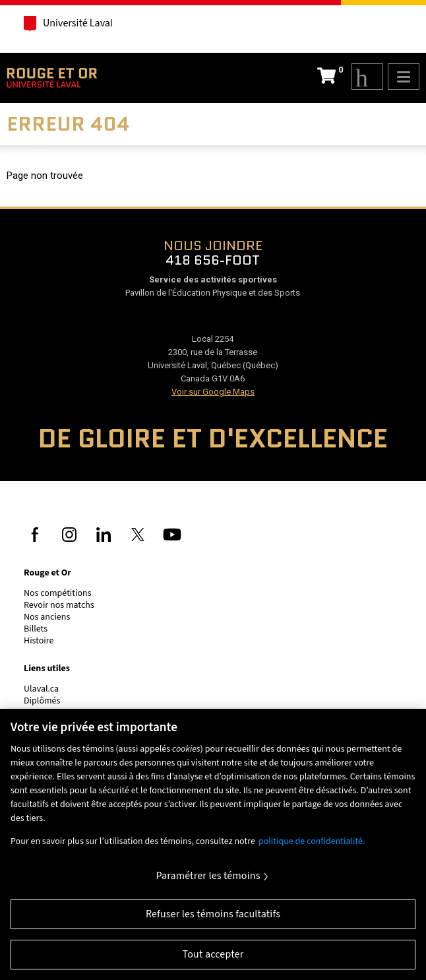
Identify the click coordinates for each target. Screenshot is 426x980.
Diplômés (42, 701)
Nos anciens (47, 617)
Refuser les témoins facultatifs (213, 914)
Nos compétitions (58, 593)
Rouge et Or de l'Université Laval (52, 78)
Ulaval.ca (41, 689)
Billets (36, 629)
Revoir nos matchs (59, 605)
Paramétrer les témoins (208, 876)
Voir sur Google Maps (213, 392)
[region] (213, 844)
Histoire (39, 641)
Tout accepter (213, 954)
